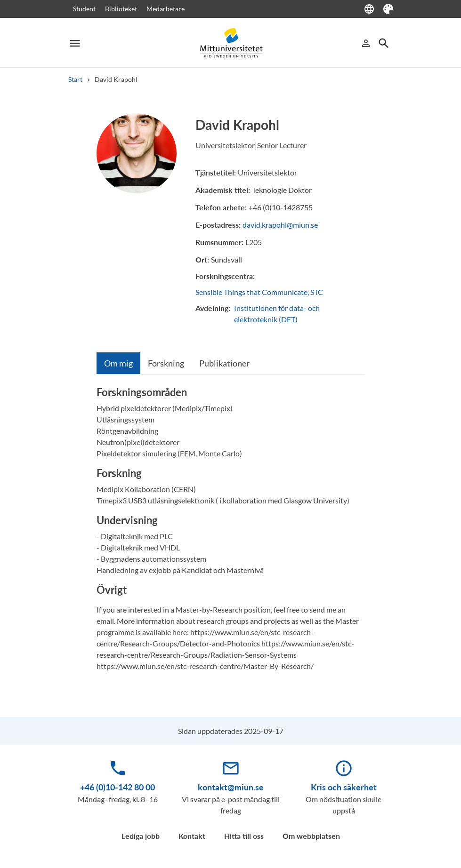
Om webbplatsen (311, 836)
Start (75, 79)
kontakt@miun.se (231, 787)
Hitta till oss (244, 836)
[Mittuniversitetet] (231, 43)
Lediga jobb (141, 836)
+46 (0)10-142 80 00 (117, 787)
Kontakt (192, 836)
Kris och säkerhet (344, 787)
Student (84, 9)
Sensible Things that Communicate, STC (259, 292)
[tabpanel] (231, 533)
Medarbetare (166, 9)
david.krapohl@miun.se (280, 225)
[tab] (118, 363)
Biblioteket (121, 9)
